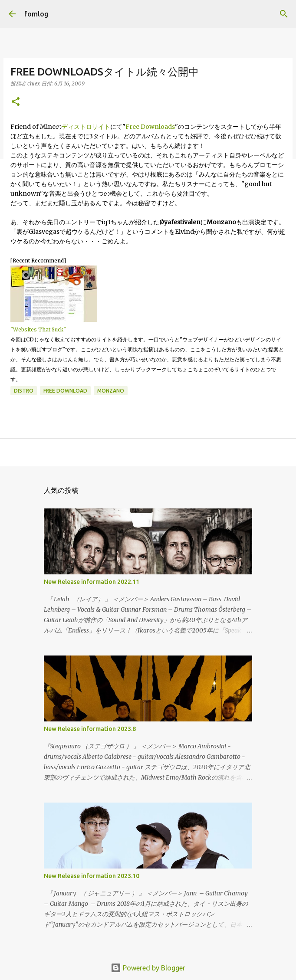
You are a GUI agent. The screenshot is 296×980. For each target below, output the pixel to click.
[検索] (284, 14)
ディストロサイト (86, 127)
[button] (16, 102)
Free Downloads (150, 127)
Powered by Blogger (148, 968)
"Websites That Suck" (38, 329)
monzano (111, 391)
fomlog (36, 14)
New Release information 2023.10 (92, 876)
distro (24, 391)
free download (65, 391)
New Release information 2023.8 (90, 729)
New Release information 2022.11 (92, 582)
